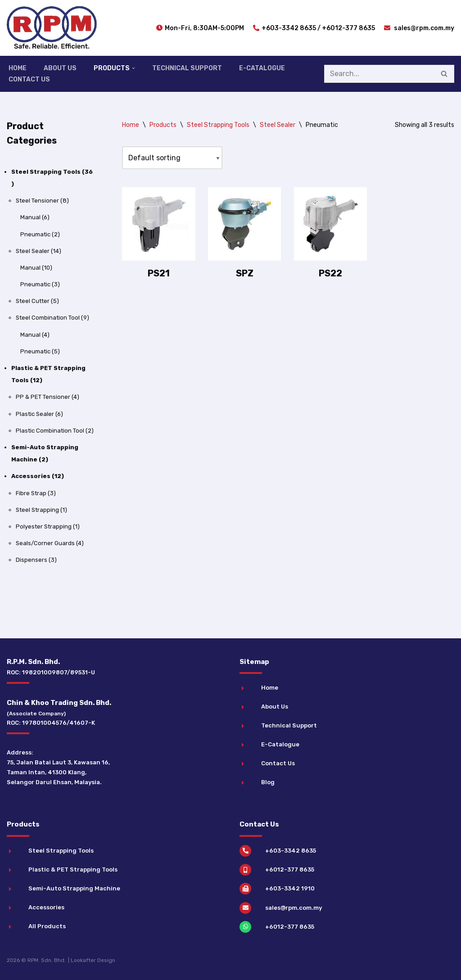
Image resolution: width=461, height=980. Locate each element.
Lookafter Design (93, 960)
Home (18, 68)
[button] (133, 68)
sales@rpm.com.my (423, 28)
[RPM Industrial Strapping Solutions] (52, 28)
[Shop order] (172, 158)
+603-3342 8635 (289, 28)
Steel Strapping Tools (218, 125)
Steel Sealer (278, 125)
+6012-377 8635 (348, 28)
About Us (60, 68)
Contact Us (29, 79)
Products (163, 125)
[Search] (379, 74)
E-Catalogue (262, 68)
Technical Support (187, 68)
